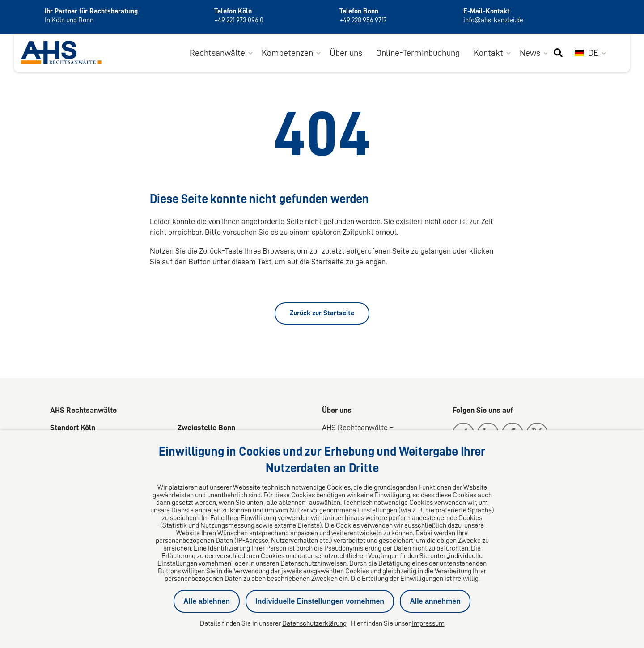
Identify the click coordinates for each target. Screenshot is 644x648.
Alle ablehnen (207, 601)
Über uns (346, 53)
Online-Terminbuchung (418, 53)
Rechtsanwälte (217, 53)
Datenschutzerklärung (314, 623)
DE (587, 53)
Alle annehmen (435, 601)
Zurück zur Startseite (322, 313)
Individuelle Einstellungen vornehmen (320, 601)
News (530, 53)
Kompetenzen (287, 53)
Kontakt (488, 53)
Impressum (428, 623)
